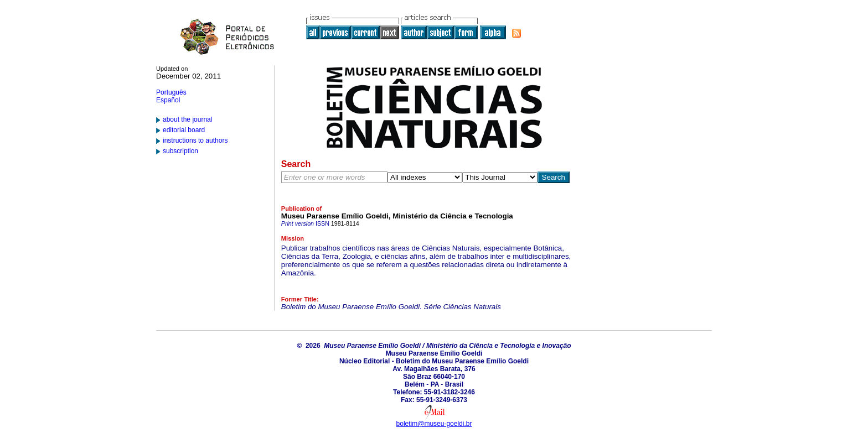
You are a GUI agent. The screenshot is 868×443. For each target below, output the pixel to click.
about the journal (187, 119)
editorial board (184, 130)
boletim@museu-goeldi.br (434, 424)
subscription (180, 151)
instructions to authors (195, 140)
